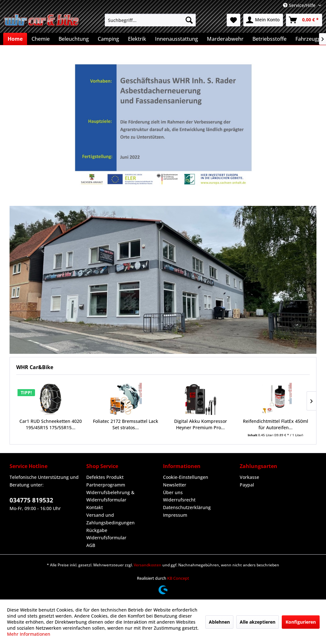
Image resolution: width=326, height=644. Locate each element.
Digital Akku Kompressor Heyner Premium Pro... (201, 424)
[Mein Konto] (263, 20)
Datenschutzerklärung (187, 507)
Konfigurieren (301, 622)
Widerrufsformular (106, 538)
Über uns (173, 492)
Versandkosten (148, 565)
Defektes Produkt (105, 477)
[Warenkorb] (304, 20)
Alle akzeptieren (258, 622)
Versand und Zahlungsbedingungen (110, 519)
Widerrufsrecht (179, 500)
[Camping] (108, 39)
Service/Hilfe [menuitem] (300, 5)
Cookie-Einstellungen (186, 477)
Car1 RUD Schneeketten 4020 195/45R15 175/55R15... (51, 424)
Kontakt (95, 507)
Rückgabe (97, 530)
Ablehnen (219, 622)
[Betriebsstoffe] (269, 39)
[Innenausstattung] (177, 39)
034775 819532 (31, 500)
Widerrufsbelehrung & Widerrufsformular (110, 496)
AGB (91, 545)
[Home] (15, 39)
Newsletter (175, 485)
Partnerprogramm (106, 485)
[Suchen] (189, 20)
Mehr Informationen (29, 634)
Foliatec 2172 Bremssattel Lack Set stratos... (126, 424)
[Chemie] (41, 39)
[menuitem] (150, 20)
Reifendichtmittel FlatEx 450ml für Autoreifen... (276, 424)
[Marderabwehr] (225, 39)
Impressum (175, 515)
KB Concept (178, 578)
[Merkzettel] (234, 20)
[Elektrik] (137, 39)
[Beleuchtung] (74, 39)
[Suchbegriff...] (150, 20)
